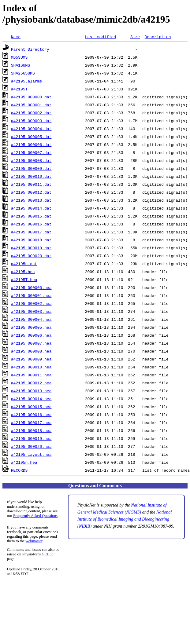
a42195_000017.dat (31, 232)
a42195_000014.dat (31, 208)
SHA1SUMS (20, 65)
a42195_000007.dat (31, 152)
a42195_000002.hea (31, 303)
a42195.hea (23, 272)
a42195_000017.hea (31, 423)
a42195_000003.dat (31, 121)
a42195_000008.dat (31, 160)
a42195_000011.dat (31, 184)
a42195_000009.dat (31, 168)
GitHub (47, 554)
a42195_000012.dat (31, 192)
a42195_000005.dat (31, 137)
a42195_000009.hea (31, 359)
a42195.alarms (26, 81)
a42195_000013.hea (31, 391)
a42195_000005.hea (31, 327)
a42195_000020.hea (31, 446)
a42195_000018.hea (31, 430)
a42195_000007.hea (31, 343)
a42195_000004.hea (31, 319)
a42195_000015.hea (31, 407)
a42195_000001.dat (31, 105)
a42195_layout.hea (31, 454)
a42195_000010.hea (31, 367)
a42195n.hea (24, 462)
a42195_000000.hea (31, 287)
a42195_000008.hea (31, 351)
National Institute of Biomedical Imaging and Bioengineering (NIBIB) (125, 519)
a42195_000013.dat (31, 200)
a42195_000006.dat (31, 145)
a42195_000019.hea (31, 438)
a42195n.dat (24, 264)
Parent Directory (30, 49)
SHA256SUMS (23, 73)
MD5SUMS (19, 57)
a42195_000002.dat (31, 113)
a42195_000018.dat (31, 240)
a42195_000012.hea (31, 383)
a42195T (19, 89)
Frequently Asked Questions (35, 516)
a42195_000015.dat (31, 216)
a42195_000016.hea (31, 415)
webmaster (34, 541)
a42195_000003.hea (31, 311)
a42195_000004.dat (31, 129)
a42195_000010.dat (31, 176)
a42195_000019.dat (31, 248)
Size (135, 37)
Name (16, 37)
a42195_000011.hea (31, 375)
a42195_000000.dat (31, 97)
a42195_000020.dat (31, 256)
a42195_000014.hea (31, 399)
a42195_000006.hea (31, 335)
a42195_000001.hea (31, 295)
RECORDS (19, 470)
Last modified (101, 37)
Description (158, 37)
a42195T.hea (24, 280)
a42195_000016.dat (31, 224)
